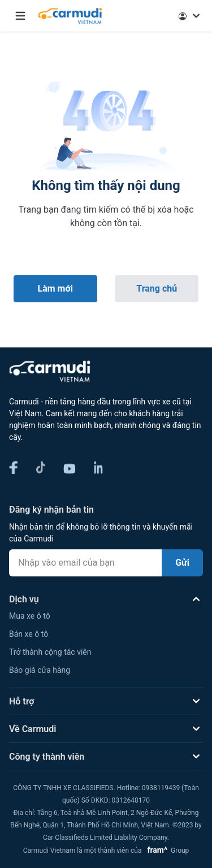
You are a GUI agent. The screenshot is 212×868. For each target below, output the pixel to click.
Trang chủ (157, 288)
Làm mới (55, 288)
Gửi (182, 563)
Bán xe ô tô (29, 634)
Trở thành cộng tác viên (50, 652)
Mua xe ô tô (30, 616)
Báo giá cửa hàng (40, 670)
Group (166, 851)
